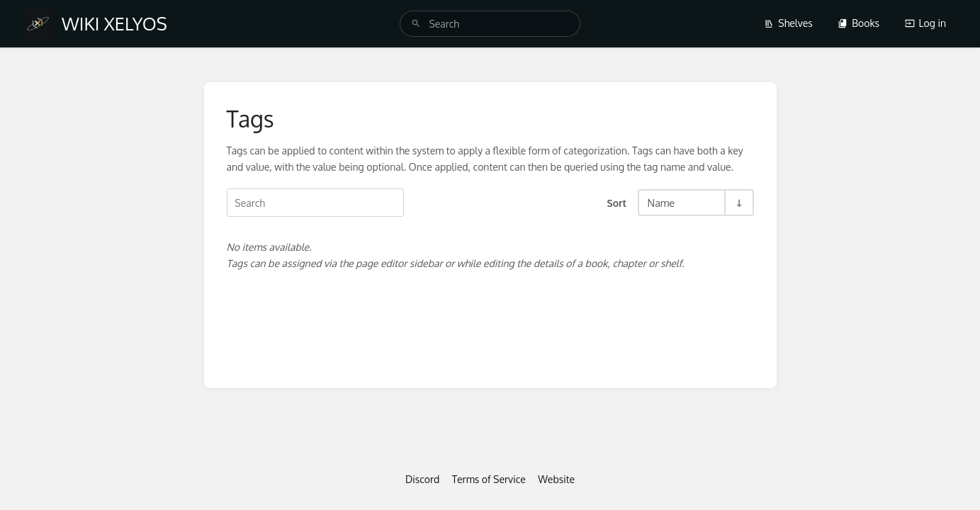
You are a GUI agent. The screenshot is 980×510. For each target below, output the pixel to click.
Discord (422, 479)
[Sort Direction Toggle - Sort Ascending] (738, 203)
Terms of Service (489, 479)
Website (556, 479)
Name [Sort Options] (661, 203)
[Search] (416, 24)
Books (858, 23)
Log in (925, 23)
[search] (490, 24)
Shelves (788, 23)
